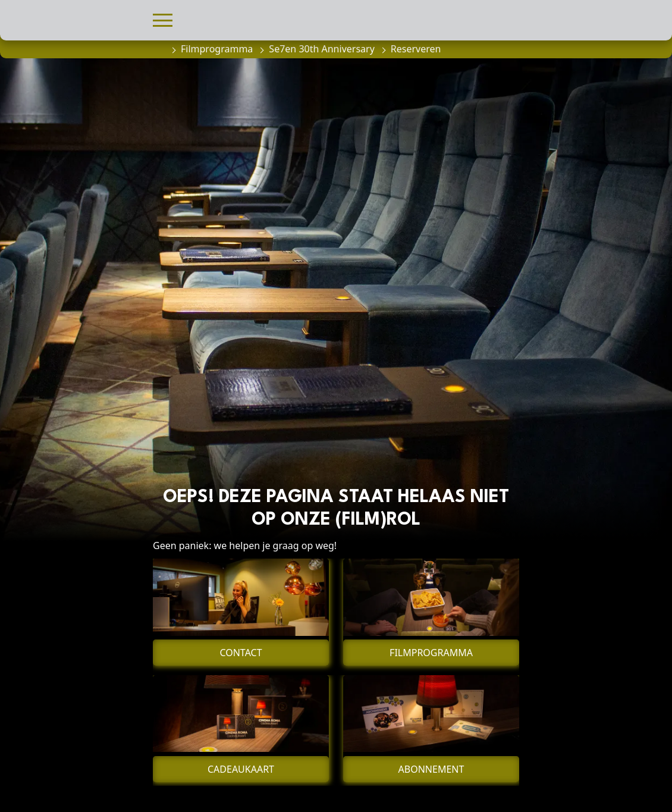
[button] (163, 19)
